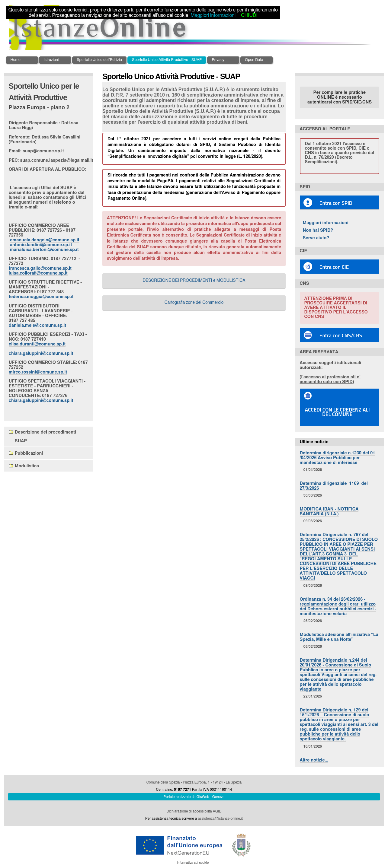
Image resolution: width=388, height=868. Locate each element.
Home (15, 60)
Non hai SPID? (318, 230)
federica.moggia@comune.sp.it (41, 297)
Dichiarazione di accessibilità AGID (194, 811)
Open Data (254, 60)
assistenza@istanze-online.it (220, 819)
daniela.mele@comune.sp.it (37, 325)
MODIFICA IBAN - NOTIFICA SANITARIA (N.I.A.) (329, 512)
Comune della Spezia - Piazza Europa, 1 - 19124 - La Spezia (194, 782)
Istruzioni (51, 60)
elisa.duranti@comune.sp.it (37, 344)
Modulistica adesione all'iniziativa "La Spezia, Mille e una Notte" (339, 637)
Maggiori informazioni (326, 223)
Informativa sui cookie (193, 863)
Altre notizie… (314, 760)
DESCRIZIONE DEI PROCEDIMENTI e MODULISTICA (194, 281)
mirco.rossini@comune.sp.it (38, 372)
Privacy (218, 60)
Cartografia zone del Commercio (194, 303)
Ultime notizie (314, 442)
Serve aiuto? (316, 238)
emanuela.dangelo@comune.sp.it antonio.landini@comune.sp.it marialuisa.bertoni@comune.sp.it (44, 245)
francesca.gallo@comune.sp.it (40, 268)
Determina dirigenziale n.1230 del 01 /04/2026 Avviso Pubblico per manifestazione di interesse (338, 458)
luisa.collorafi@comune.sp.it (38, 273)
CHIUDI (249, 15)
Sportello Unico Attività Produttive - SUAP (167, 60)
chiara (41, 353)
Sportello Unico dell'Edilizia (99, 60)
